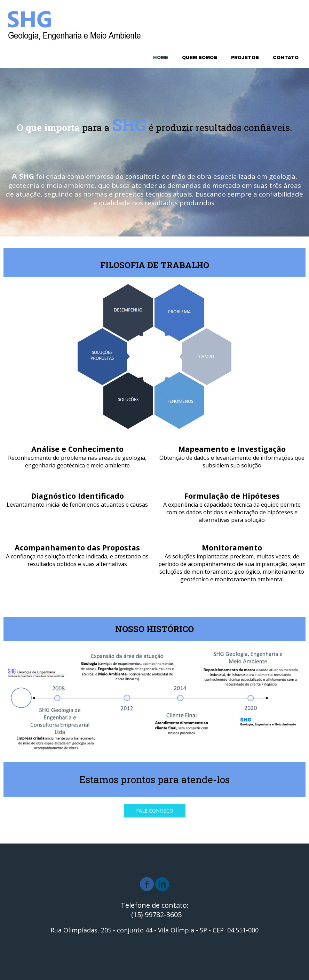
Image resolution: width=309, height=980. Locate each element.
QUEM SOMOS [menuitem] (200, 58)
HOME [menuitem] (161, 58)
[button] (155, 811)
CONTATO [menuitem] (286, 58)
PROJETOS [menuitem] (245, 58)
